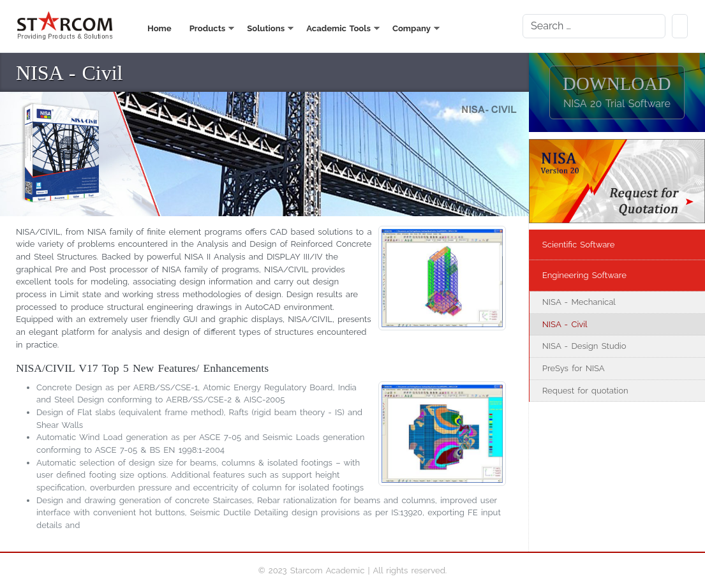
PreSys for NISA (574, 368)
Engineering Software (584, 275)
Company (412, 28)
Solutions (266, 28)
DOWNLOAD (617, 92)
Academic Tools (338, 28)
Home (160, 28)
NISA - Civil (565, 324)
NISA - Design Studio (584, 346)
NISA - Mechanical (579, 302)
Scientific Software (579, 245)
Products (208, 28)
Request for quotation (585, 391)
